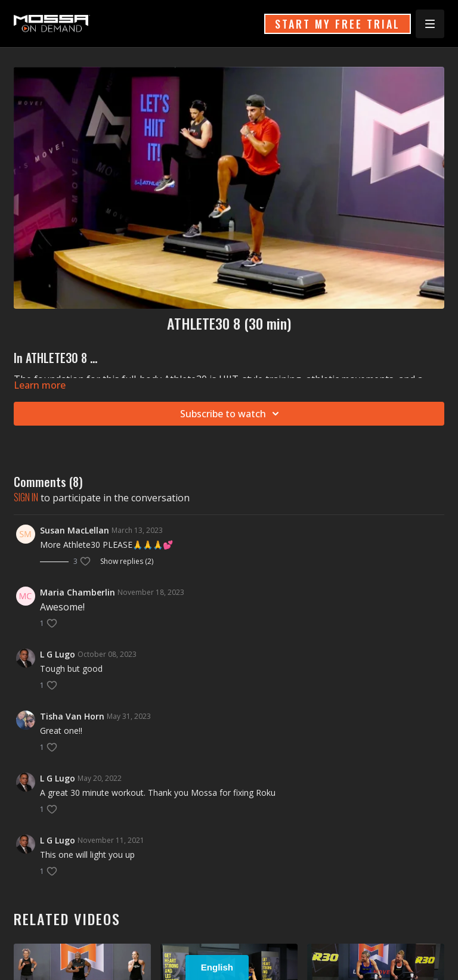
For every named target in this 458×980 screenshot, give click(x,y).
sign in (26, 497)
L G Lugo (58, 654)
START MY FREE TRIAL (338, 24)
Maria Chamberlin (78, 592)
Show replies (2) (127, 562)
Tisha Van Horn (72, 716)
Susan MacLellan (75, 530)
